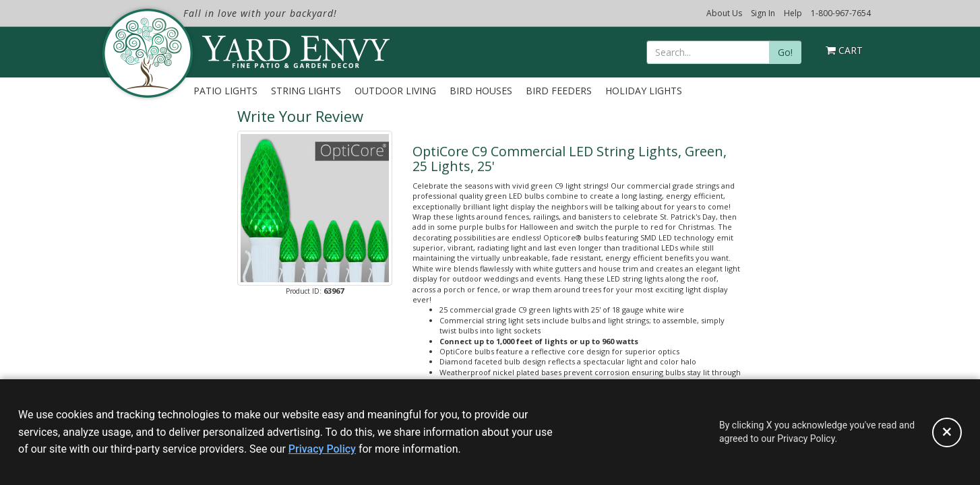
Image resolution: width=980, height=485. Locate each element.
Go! (785, 52)
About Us (724, 13)
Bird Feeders (559, 91)
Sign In (763, 13)
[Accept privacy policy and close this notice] (947, 432)
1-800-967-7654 (841, 13)
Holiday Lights (644, 91)
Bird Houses (481, 91)
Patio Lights (225, 91)
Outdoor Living (395, 91)
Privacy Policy (322, 449)
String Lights (306, 91)
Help (793, 13)
